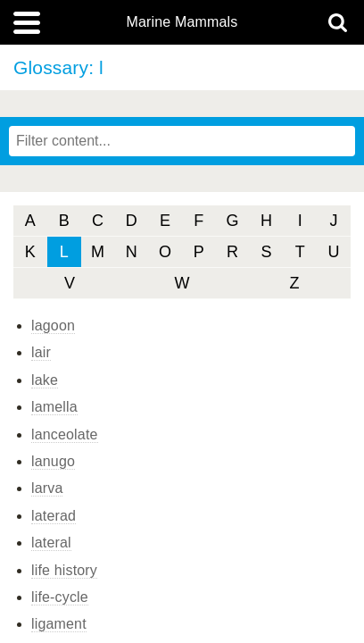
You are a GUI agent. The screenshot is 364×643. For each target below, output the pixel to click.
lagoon (53, 326)
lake (45, 380)
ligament (59, 624)
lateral (51, 543)
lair (41, 352)
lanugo (53, 461)
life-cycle (60, 597)
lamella (54, 407)
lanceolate (65, 434)
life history (64, 570)
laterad (54, 516)
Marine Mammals (182, 22)
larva (47, 488)
